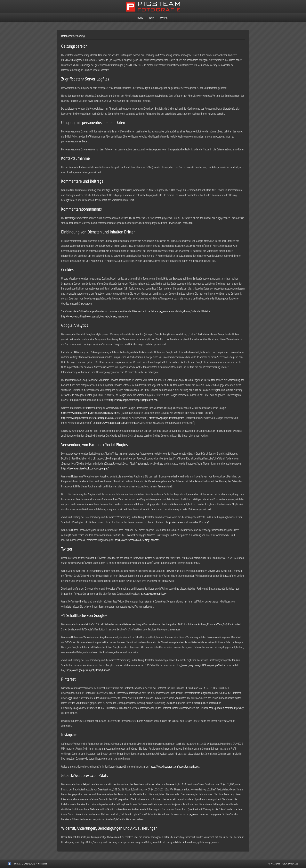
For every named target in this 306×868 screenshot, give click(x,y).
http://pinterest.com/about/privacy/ (226, 708)
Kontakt (164, 18)
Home (140, 18)
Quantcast (103, 789)
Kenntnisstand (165, 486)
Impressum (42, 864)
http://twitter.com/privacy (153, 594)
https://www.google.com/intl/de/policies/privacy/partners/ (91, 413)
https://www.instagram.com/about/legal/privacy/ (174, 767)
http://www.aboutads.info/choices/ (174, 311)
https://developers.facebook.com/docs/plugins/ (85, 468)
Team (151, 18)
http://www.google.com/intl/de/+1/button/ (88, 670)
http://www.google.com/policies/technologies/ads (86, 418)
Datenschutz (30, 864)
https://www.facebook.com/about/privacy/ (187, 522)
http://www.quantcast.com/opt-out (204, 814)
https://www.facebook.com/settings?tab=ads (137, 540)
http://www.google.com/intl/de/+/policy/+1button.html (203, 665)
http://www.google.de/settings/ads (166, 418)
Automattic (172, 784)
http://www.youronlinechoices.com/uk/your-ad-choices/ (89, 316)
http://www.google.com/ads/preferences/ (118, 423)
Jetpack (87, 784)
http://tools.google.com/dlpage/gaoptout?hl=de (133, 400)
